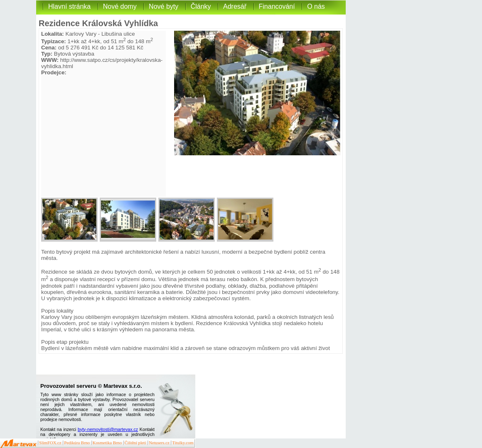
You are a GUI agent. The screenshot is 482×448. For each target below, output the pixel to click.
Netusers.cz (159, 443)
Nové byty (164, 6)
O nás (316, 6)
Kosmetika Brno (107, 443)
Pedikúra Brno (77, 443)
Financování (277, 6)
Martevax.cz (18, 444)
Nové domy (120, 6)
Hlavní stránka (69, 6)
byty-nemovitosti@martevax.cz (108, 429)
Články (201, 6)
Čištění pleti (135, 443)
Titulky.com (183, 443)
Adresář (235, 6)
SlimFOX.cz (50, 443)
